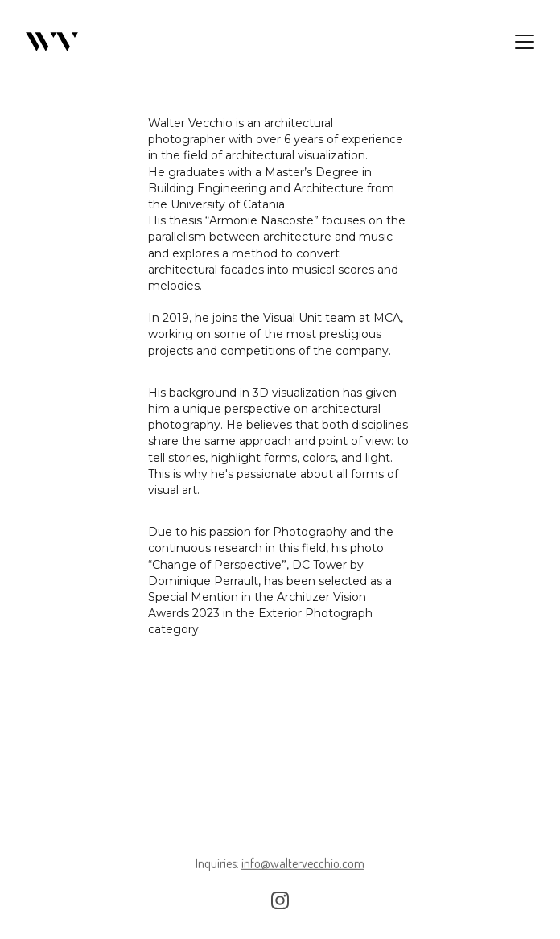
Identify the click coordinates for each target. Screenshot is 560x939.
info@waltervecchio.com (303, 864)
